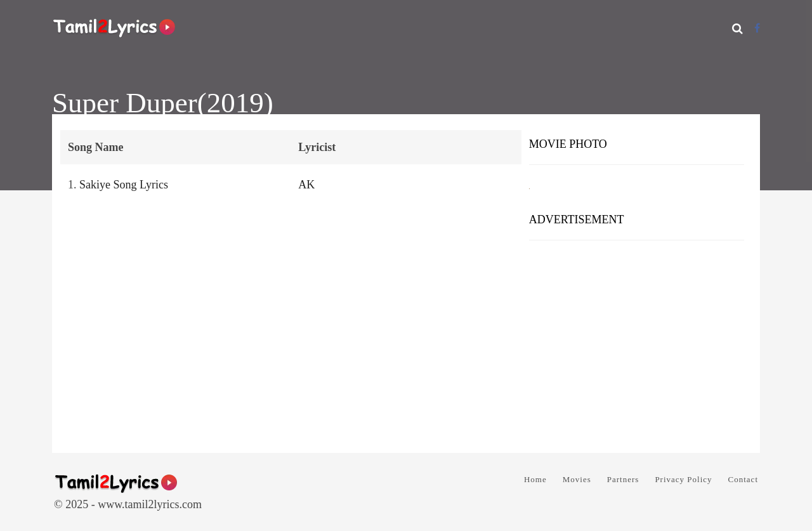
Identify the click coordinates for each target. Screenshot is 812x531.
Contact (743, 479)
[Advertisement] (637, 342)
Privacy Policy (683, 479)
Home (535, 479)
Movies (577, 479)
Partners (623, 479)
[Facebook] (757, 28)
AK (306, 185)
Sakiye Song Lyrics (124, 185)
